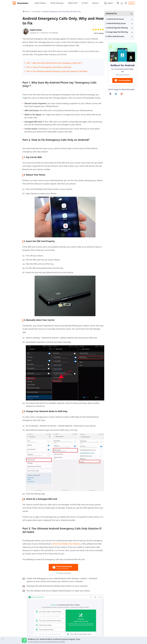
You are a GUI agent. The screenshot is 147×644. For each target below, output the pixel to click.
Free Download (122, 80)
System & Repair (40, 3)
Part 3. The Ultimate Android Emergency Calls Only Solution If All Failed (57, 71)
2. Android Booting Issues (120, 23)
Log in (131, 3)
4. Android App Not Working (121, 28)
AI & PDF (85, 3)
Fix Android (54, 33)
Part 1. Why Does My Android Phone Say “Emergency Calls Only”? (54, 63)
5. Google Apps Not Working (121, 32)
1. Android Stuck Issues (120, 19)
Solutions (95, 3)
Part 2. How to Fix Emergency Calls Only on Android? (49, 67)
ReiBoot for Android (122, 65)
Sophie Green (36, 30)
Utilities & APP (73, 3)
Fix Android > (37, 11)
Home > (28, 11)
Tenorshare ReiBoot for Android (66, 544)
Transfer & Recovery (57, 3)
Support (108, 3)
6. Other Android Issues (120, 36)
